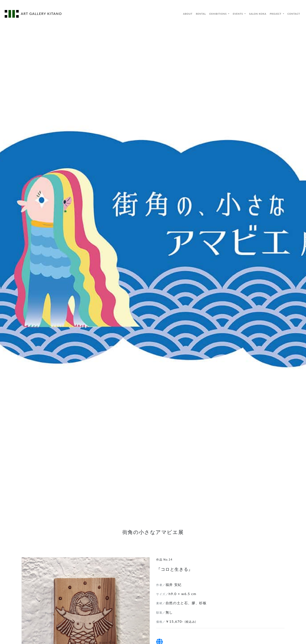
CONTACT (294, 14)
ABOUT (188, 14)
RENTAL (201, 14)
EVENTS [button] (238, 14)
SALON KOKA (258, 14)
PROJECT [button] (276, 14)
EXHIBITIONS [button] (218, 14)
